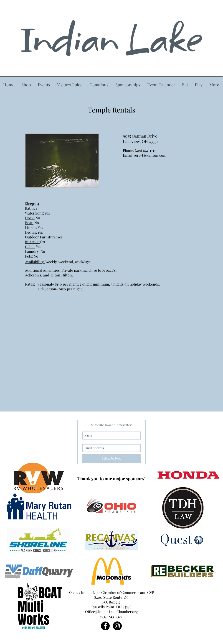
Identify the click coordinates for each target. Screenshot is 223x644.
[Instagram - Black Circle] (117, 626)
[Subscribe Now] (111, 459)
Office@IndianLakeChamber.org (111, 612)
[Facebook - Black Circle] (105, 626)
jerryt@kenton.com (150, 155)
